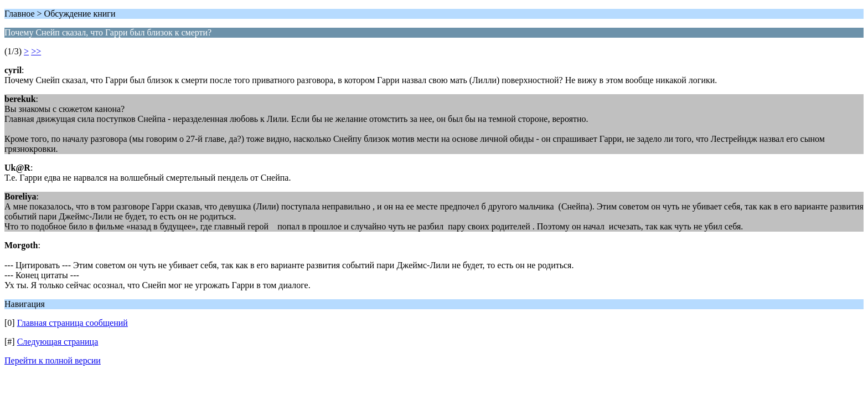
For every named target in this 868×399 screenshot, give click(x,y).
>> (36, 51)
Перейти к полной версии (53, 360)
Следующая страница (58, 342)
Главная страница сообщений (73, 323)
